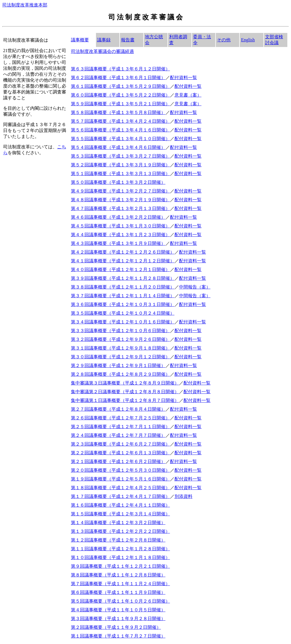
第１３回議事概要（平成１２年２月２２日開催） (120, 531)
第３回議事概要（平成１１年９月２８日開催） (118, 619)
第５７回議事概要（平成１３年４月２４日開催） (120, 121)
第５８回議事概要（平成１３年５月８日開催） (118, 112)
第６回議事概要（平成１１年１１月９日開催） (118, 592)
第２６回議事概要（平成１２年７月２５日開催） (120, 418)
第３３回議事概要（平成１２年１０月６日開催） (120, 331)
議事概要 (80, 40)
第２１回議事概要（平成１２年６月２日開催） (118, 461)
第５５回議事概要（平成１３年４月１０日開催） (120, 139)
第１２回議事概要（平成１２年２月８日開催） (118, 540)
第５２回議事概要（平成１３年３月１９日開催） (120, 165)
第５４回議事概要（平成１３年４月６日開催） (118, 147)
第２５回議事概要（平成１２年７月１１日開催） (120, 427)
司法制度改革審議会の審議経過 (102, 51)
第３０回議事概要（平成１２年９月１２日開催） (120, 357)
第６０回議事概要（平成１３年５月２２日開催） (120, 95)
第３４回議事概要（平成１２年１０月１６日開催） (123, 322)
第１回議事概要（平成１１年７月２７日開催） (118, 636)
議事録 (104, 40)
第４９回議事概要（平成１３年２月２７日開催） (120, 191)
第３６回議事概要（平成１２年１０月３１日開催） (123, 304)
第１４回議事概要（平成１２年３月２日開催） (118, 523)
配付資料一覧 (183, 78)
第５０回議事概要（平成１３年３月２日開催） (118, 182)
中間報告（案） (195, 287)
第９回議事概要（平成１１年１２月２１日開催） (120, 566)
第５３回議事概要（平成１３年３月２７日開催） (120, 156)
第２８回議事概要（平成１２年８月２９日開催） (120, 374)
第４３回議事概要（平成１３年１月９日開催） (118, 243)
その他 (224, 40)
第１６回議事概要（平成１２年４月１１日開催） (120, 505)
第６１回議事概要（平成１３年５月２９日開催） (120, 86)
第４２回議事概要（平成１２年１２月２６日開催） (123, 252)
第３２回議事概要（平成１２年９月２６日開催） (120, 339)
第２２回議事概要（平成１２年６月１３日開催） (120, 453)
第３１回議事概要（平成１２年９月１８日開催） (120, 348)
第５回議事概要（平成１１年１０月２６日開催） (120, 601)
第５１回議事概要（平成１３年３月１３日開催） (120, 174)
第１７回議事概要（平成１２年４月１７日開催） (120, 496)
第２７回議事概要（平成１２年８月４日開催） (118, 409)
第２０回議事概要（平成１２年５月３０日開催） (120, 470)
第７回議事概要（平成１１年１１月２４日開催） (120, 584)
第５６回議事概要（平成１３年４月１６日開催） (120, 130)
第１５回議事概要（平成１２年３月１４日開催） (120, 514)
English (248, 40)
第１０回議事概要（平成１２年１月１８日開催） (120, 557)
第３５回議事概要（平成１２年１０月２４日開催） (123, 313)
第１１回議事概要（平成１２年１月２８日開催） (120, 549)
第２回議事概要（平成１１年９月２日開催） (116, 627)
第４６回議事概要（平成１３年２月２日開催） (118, 217)
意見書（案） (188, 95)
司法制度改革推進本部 (25, 5)
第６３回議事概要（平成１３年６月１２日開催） (120, 69)
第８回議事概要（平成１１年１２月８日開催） (118, 575)
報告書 (128, 40)
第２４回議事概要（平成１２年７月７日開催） (118, 435)
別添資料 (183, 496)
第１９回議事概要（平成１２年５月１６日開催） (120, 479)
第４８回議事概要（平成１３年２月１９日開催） (120, 200)
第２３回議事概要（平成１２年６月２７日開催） (120, 444)
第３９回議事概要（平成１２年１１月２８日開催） (123, 278)
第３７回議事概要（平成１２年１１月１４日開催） (123, 296)
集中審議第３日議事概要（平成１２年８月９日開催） (125, 383)
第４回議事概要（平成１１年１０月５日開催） (118, 610)
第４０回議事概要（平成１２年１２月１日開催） (120, 270)
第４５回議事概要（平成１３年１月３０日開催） (120, 226)
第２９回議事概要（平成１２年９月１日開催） (118, 365)
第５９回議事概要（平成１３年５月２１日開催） (120, 104)
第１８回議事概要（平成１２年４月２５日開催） (120, 488)
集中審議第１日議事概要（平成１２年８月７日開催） (125, 400)
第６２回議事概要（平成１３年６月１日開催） (118, 78)
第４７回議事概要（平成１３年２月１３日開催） (120, 208)
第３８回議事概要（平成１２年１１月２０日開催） (123, 287)
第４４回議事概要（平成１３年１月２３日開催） (120, 235)
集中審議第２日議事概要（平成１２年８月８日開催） (125, 392)
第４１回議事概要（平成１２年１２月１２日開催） (123, 261)
